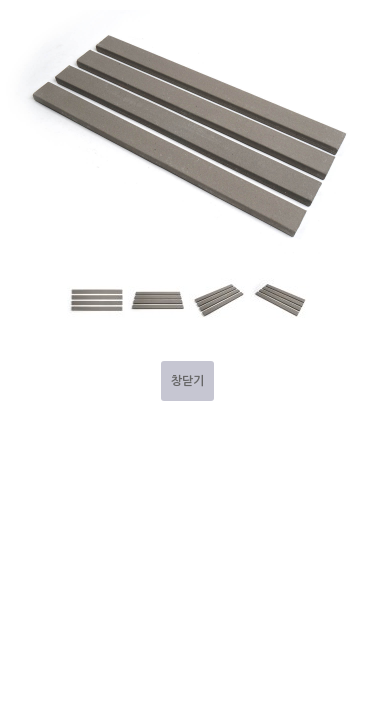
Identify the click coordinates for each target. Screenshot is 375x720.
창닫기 (187, 381)
